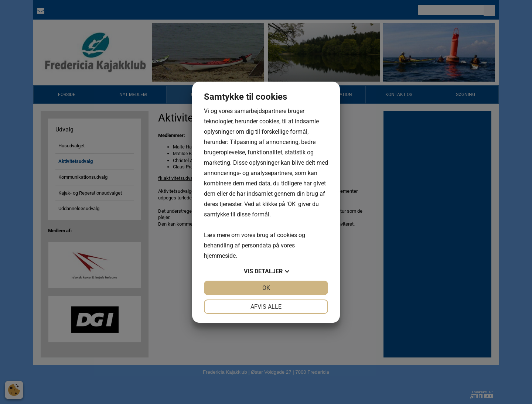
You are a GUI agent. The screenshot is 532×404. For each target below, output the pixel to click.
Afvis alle (266, 307)
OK (266, 288)
